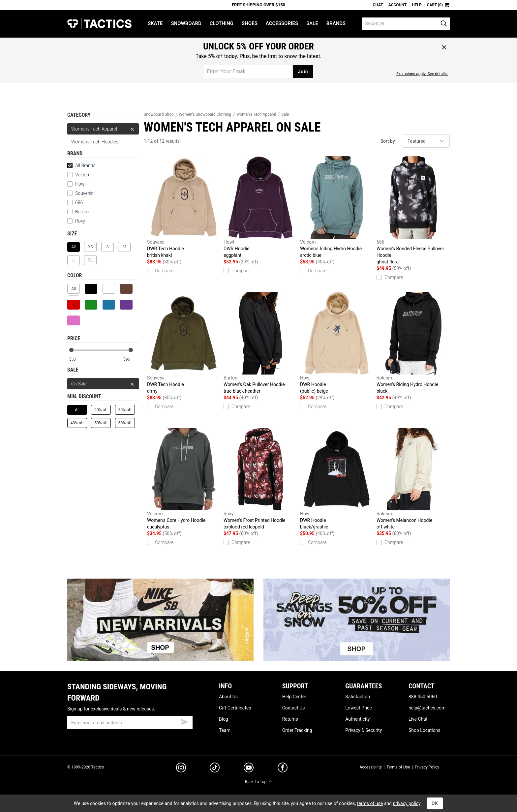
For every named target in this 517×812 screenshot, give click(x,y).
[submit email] (185, 721)
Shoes (250, 23)
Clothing (222, 23)
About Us (228, 697)
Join (303, 72)
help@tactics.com (427, 708)
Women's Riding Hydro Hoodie (337, 207)
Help (417, 5)
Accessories (282, 23)
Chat (378, 5)
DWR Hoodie (260, 207)
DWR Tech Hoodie (184, 207)
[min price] (77, 360)
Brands (336, 23)
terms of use (370, 803)
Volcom (83, 175)
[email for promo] (247, 72)
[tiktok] (215, 768)
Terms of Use (398, 767)
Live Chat (418, 719)
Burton (82, 212)
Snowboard (186, 23)
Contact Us (294, 708)
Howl (80, 184)
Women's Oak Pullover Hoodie (260, 343)
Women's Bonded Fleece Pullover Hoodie (413, 211)
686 (79, 202)
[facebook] (283, 769)
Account (397, 5)
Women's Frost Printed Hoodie (260, 479)
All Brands (81, 165)
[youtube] (249, 769)
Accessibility (370, 767)
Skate (155, 23)
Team (225, 730)
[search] (406, 24)
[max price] (131, 360)
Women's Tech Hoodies (95, 142)
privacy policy (407, 803)
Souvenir (84, 193)
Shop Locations (425, 730)
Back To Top (258, 782)
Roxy (80, 221)
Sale (312, 23)
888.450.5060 (423, 697)
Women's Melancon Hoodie (413, 479)
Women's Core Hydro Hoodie (184, 479)
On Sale (103, 384)
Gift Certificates (235, 708)
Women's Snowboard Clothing (205, 114)
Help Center (294, 697)
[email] (130, 723)
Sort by (388, 141)
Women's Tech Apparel (103, 129)
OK (435, 803)
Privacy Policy (427, 767)
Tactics (99, 24)
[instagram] (181, 768)
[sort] (426, 141)
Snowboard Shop (159, 114)
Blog (224, 719)
